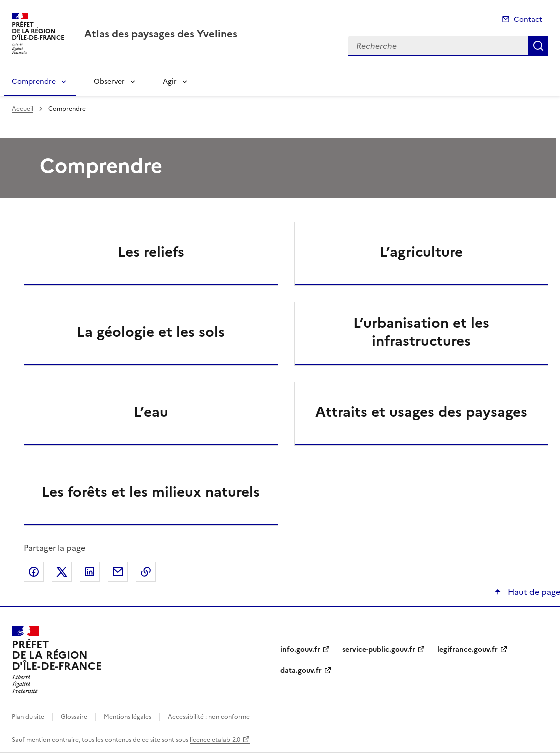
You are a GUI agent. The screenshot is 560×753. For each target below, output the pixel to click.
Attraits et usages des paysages (421, 412)
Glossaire (74, 717)
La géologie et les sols (151, 332)
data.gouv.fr (301, 671)
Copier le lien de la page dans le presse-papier (146, 572)
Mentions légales (128, 717)
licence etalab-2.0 (215, 740)
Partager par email (118, 572)
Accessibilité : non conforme (209, 717)
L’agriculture (421, 252)
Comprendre (34, 82)
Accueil (23, 109)
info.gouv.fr (300, 650)
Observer (109, 82)
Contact (528, 20)
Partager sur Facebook (34, 572)
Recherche (538, 46)
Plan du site (28, 717)
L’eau (151, 412)
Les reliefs (151, 252)
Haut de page (533, 592)
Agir (170, 82)
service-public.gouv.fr (379, 650)
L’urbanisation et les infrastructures (421, 332)
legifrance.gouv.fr (467, 650)
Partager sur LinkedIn (90, 572)
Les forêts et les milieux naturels (151, 492)
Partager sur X (62, 572)
